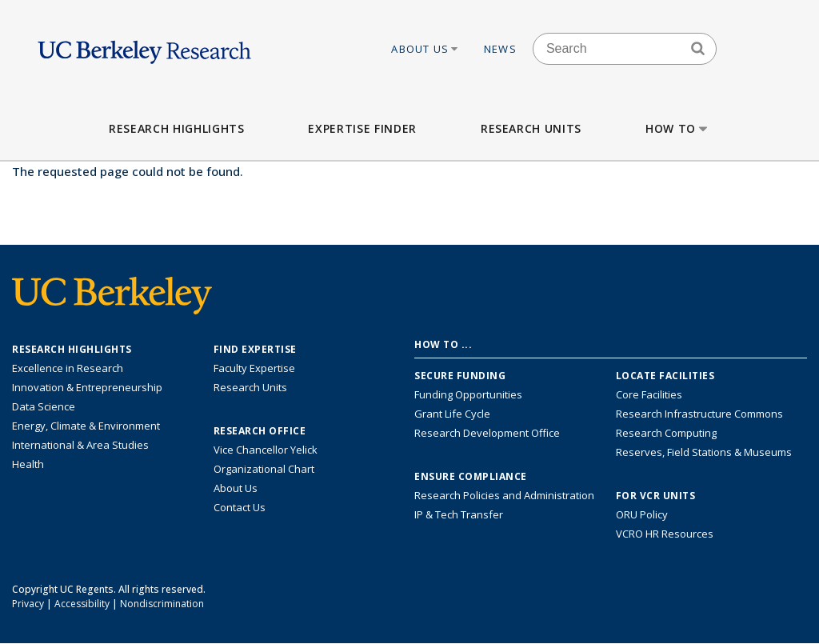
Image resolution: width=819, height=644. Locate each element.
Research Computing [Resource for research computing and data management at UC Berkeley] (666, 433)
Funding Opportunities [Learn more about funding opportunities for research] (468, 394)
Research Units (531, 128)
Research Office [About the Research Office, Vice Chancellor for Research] (260, 431)
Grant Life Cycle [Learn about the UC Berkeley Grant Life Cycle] (452, 414)
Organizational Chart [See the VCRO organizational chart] (264, 469)
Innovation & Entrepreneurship (87, 387)
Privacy (28, 604)
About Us (425, 49)
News (500, 49)
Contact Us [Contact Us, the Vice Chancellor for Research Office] (240, 507)
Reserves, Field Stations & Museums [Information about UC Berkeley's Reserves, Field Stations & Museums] (704, 452)
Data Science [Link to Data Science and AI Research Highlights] (44, 406)
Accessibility (82, 604)
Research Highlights (176, 128)
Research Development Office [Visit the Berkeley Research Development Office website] (487, 433)
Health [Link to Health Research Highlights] (28, 464)
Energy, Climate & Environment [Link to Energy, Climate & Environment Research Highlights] (86, 426)
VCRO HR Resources (665, 534)
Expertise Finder (362, 128)
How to (678, 128)
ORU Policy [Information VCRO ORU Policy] (642, 514)
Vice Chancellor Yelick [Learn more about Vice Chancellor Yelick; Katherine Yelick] (266, 450)
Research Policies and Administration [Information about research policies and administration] (504, 495)
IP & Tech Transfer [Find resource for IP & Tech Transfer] (459, 514)
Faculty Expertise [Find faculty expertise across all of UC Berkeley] (254, 368)
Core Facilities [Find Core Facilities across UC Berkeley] (649, 394)
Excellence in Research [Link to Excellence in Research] (68, 368)
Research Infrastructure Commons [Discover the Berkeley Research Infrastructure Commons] (699, 414)
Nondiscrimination (162, 604)
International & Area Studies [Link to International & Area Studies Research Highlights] (80, 445)
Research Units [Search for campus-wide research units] (250, 387)
